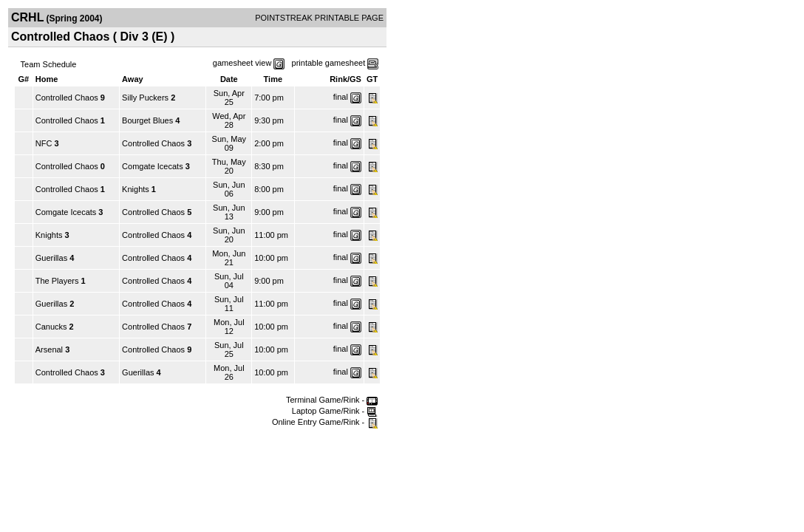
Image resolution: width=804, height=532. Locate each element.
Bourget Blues (147, 120)
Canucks (51, 327)
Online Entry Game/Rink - (325, 422)
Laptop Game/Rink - (335, 411)
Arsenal (50, 349)
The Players (58, 281)
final (341, 97)
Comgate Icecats (153, 166)
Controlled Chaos (67, 98)
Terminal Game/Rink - (332, 400)
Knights (136, 189)
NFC (45, 143)
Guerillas (51, 258)
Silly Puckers (146, 98)
